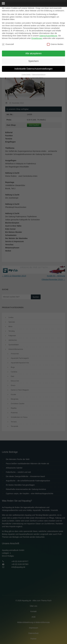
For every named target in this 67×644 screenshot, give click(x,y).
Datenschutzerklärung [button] (39, 74)
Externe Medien (55, 44)
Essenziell (8, 44)
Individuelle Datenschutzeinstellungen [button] (33, 69)
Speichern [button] (33, 61)
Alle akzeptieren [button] (33, 53)
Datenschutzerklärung (48, 36)
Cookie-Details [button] (26, 74)
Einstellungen (37, 38)
